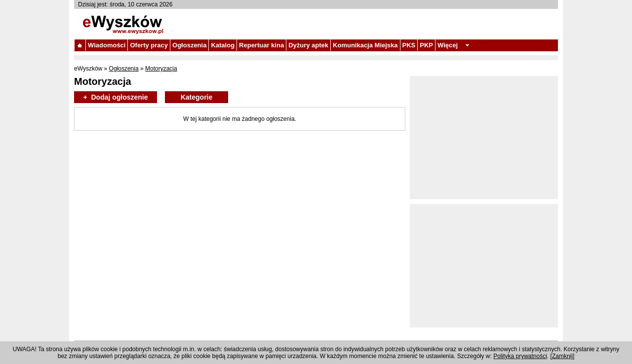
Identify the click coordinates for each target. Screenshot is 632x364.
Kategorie (197, 97)
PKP (426, 45)
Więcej (448, 45)
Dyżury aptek (308, 45)
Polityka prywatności (520, 356)
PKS (409, 45)
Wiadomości (107, 45)
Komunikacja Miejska (365, 45)
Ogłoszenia (189, 45)
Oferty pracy (149, 45)
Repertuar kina (261, 45)
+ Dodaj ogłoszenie (115, 97)
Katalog (223, 45)
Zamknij (562, 356)
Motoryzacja (161, 69)
